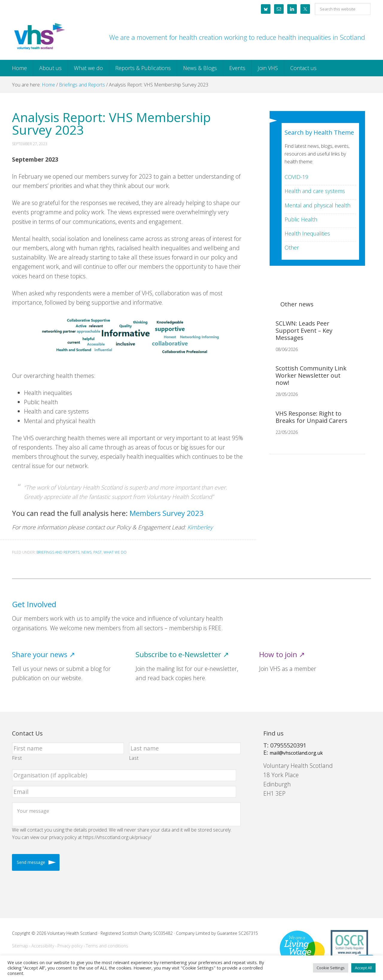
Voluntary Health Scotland (39, 37)
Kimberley (201, 527)
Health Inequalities (307, 233)
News (86, 552)
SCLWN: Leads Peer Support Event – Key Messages (304, 331)
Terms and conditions (107, 946)
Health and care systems (315, 191)
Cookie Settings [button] (331, 968)
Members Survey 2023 (167, 513)
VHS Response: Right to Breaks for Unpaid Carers (311, 417)
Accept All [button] (363, 968)
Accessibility (43, 946)
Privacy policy (70, 946)
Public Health (301, 219)
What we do (115, 552)
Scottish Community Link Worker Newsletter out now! (311, 375)
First (17, 758)
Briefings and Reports (58, 552)
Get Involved (34, 604)
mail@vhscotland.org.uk (296, 753)
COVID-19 (296, 177)
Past (98, 552)
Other (292, 247)
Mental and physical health (317, 205)
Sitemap (20, 946)
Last (134, 758)
